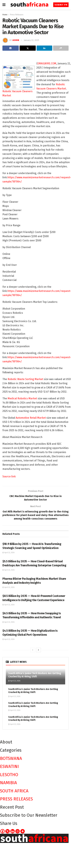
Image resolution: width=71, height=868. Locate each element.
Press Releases (17, 15)
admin (16, 40)
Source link (9, 476)
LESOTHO (9, 775)
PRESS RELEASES (16, 800)
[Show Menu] (4, 5)
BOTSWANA (11, 759)
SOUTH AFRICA (14, 791)
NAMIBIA (8, 783)
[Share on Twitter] (28, 48)
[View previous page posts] (33, 650)
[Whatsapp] (18, 832)
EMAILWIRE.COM (47, 63)
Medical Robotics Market (22, 398)
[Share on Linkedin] (44, 48)
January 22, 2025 (31, 40)
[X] (8, 832)
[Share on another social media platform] (61, 48)
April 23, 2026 (14, 682)
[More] (23, 832)
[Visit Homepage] (30, 5)
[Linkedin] (13, 832)
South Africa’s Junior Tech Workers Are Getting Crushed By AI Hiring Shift (35, 675)
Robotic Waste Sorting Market (25, 379)
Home (5, 15)
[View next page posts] (38, 650)
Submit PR (61, 5)
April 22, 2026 (8, 553)
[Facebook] (3, 832)
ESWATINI (9, 767)
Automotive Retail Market (31, 418)
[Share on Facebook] (11, 48)
